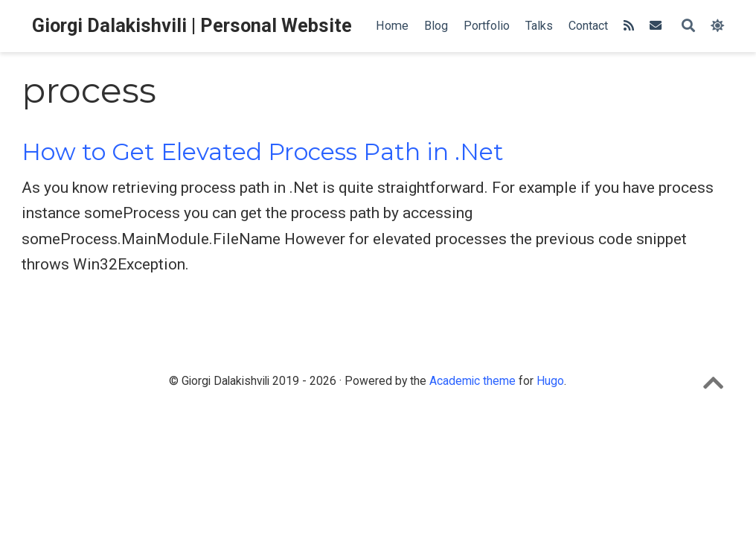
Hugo (550, 381)
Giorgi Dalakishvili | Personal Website (192, 26)
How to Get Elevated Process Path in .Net (263, 152)
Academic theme (472, 381)
